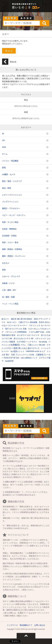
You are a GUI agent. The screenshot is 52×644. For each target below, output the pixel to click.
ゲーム (5, 154)
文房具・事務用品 (9, 229)
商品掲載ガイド (26, 625)
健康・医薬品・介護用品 (12, 249)
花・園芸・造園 (8, 297)
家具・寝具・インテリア (12, 181)
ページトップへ (26, 636)
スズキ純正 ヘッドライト (27, 342)
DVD (4, 147)
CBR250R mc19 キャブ (35, 351)
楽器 (4, 270)
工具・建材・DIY (9, 290)
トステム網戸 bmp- (36, 332)
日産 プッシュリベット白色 (23, 355)
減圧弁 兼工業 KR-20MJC (22, 319)
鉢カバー (5, 319)
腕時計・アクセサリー (11, 208)
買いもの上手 (26, 7)
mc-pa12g (43, 342)
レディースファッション (12, 195)
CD (3, 140)
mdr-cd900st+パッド (29, 358)
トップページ (12, 625)
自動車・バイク (8, 283)
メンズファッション (10, 202)
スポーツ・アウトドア (11, 276)
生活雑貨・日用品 (9, 236)
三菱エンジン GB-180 (36, 345)
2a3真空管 (9, 361)
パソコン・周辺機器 (10, 161)
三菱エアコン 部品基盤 (28, 322)
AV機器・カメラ (9, 174)
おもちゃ (6, 263)
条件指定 (26, 18)
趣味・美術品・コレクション (14, 256)
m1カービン (12, 322)
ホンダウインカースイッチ (28, 335)
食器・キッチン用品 (10, 222)
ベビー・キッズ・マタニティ (14, 215)
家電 (4, 168)
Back (13, 62)
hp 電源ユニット (17, 351)
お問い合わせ (40, 625)
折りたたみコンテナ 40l (24, 338)
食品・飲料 (7, 188)
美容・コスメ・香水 (10, 242)
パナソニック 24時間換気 (16, 332)
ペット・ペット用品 (10, 304)
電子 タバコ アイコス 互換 (16, 329)
